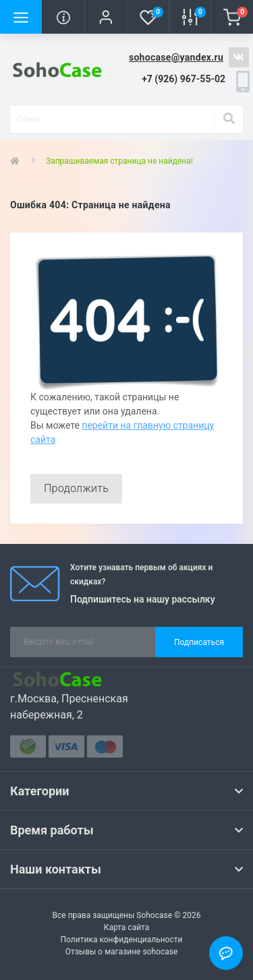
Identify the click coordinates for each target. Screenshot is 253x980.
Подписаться (199, 642)
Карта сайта (127, 927)
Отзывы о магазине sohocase (122, 952)
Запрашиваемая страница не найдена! (119, 161)
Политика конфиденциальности (122, 940)
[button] (105, 17)
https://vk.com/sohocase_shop (239, 57)
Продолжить (76, 488)
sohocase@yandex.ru (176, 57)
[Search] (229, 119)
